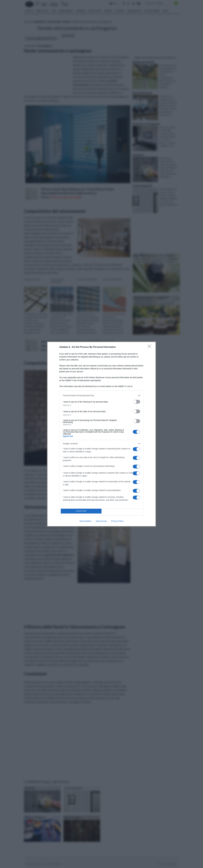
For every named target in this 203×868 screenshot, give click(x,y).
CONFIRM (81, 511)
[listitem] (101, 396)
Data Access (101, 521)
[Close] (150, 347)
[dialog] (101, 434)
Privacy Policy (117, 521)
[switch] (136, 402)
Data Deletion (85, 521)
